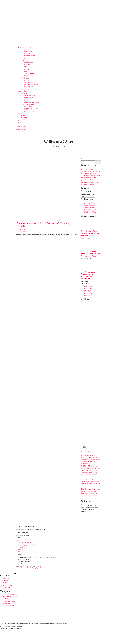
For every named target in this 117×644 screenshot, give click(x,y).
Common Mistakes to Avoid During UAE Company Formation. (43, 225)
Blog (20, 123)
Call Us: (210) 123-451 (6, 629)
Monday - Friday (4, 631)
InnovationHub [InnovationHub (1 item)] (84, 480)
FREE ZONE (25, 61)
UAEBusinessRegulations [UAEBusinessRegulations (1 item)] (86, 497)
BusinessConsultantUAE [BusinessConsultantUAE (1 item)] (93, 450)
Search (83, 159)
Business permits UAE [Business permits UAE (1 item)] (85, 454)
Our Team (24, 117)
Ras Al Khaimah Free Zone (31, 70)
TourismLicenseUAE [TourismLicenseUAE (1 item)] (85, 493)
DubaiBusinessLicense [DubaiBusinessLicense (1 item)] (90, 469)
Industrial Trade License (31, 101)
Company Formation (90, 206)
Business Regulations (90, 202)
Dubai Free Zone (29, 64)
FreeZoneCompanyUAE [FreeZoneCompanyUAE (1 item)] (86, 478)
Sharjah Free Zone (29, 73)
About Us (21, 114)
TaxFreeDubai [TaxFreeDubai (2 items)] (92, 491)
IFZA (26, 66)
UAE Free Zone (29, 63)
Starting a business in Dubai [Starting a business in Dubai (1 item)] (87, 487)
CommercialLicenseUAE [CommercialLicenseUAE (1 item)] (86, 460)
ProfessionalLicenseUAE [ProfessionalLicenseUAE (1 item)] (86, 485)
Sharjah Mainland (29, 59)
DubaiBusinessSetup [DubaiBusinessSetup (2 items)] (89, 470)
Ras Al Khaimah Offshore (31, 84)
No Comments (23, 231)
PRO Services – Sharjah (31, 110)
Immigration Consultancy (28, 90)
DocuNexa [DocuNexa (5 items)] (86, 466)
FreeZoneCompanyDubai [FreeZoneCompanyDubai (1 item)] (86, 476)
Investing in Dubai (89, 211)
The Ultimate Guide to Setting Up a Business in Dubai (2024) (91, 233)
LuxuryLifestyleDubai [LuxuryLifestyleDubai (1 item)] (85, 482)
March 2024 (88, 286)
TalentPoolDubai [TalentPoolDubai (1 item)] (84, 491)
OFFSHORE (25, 77)
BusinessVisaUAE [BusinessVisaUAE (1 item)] (93, 458)
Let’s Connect (22, 121)
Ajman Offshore (28, 86)
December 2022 (89, 294)
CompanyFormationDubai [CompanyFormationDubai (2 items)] (89, 461)
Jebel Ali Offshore (29, 83)
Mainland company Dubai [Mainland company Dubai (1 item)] (86, 483)
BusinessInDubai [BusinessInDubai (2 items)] (86, 452)
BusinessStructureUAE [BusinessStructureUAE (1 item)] (86, 458)
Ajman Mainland (29, 57)
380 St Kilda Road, (5, 626)
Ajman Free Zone (29, 75)
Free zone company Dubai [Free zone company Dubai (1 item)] (95, 476)
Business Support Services (92, 204)
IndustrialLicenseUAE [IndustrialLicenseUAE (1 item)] (94, 478)
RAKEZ (26, 72)
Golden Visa (23, 92)
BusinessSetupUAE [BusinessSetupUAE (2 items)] (87, 456)
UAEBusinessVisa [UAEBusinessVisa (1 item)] (94, 497)
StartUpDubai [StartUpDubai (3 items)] (87, 489)
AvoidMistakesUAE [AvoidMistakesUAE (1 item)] (85, 450)
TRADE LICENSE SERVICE (29, 95)
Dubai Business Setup (91, 209)
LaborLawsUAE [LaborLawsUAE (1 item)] (90, 480)
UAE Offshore (28, 79)
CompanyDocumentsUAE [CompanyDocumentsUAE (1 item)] (95, 460)
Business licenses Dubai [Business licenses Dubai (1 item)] (96, 452)
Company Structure (90, 207)
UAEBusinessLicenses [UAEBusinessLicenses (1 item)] (85, 495)
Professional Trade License (32, 103)
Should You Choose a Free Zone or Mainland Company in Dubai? (91, 254)
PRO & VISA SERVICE (28, 104)
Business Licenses (29, 97)
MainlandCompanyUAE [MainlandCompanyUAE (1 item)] (95, 483)
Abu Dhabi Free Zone (30, 68)
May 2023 (88, 292)
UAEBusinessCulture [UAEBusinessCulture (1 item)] (93, 493)
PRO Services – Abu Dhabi (31, 108)
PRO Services (28, 106)
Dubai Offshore (28, 81)
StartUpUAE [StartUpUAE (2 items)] (96, 489)
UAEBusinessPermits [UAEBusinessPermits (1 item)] (94, 495)
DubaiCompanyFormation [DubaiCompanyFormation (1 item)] (92, 472)
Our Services (23, 94)
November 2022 (89, 296)
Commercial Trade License (31, 99)
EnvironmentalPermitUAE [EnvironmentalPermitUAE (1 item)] (86, 474)
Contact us (4, 634)
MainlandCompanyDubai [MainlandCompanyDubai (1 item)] (94, 482)
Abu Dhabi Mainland (30, 55)
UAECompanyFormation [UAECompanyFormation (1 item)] (86, 499)
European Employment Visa (29, 88)
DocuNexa (22, 229)
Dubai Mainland (28, 53)
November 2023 (89, 288)
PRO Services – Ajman (30, 112)
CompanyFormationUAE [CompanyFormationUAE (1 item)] (86, 463)
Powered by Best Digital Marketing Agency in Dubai (31, 568)
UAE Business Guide (90, 213)
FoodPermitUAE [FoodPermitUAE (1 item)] (94, 474)
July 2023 (87, 290)
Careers (23, 119)
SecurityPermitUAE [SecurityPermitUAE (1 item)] (94, 485)
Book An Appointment (22, 126)
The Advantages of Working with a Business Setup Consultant (89, 275)
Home (60, 145)
